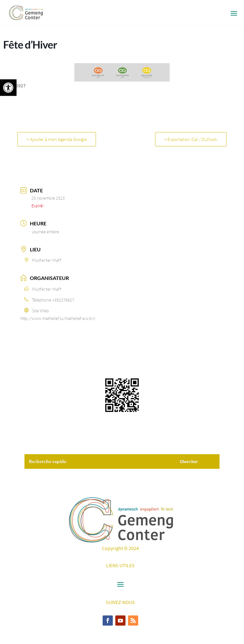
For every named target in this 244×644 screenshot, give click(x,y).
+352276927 (63, 300)
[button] (8, 88)
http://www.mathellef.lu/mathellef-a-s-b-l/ (58, 318)
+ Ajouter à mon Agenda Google (57, 139)
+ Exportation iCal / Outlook (191, 139)
